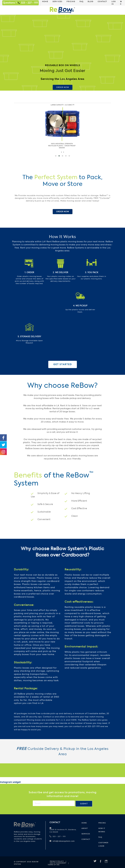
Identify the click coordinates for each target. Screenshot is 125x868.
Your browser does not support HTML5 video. (62, 43)
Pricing (102, 823)
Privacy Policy (57, 861)
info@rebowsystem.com (64, 841)
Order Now (63, 87)
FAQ (100, 837)
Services (86, 834)
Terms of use (54, 865)
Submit (84, 804)
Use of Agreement (58, 863)
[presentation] (61, 152)
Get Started (63, 364)
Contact (86, 839)
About (85, 828)
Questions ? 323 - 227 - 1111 (20, 3)
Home (84, 823)
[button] (56, 156)
